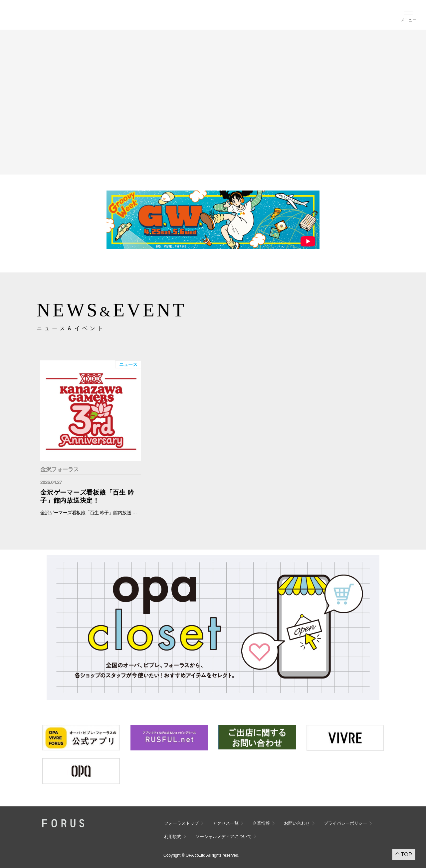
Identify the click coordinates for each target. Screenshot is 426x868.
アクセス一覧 (226, 823)
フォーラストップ (181, 823)
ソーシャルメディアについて (223, 837)
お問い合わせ (297, 823)
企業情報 (261, 823)
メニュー (408, 20)
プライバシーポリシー (345, 823)
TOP (407, 854)
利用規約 (173, 837)
